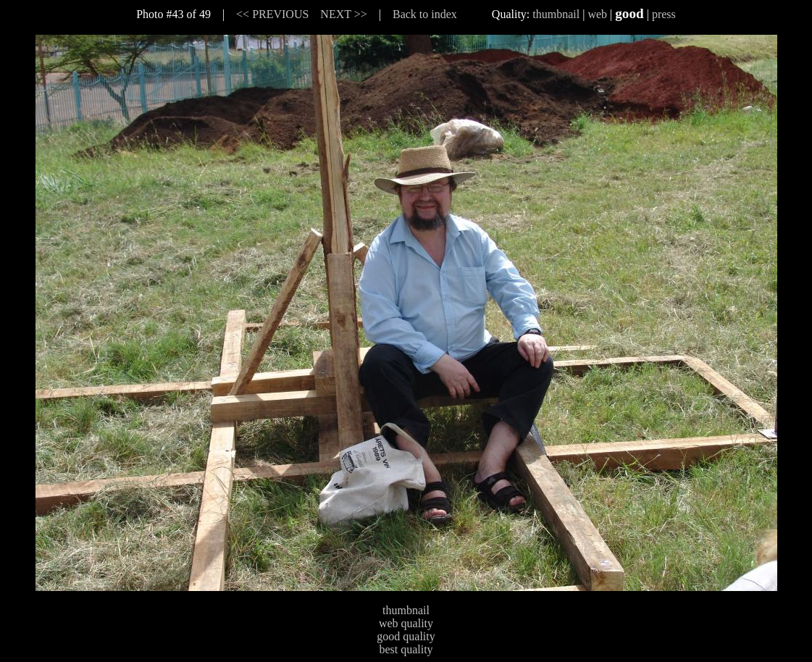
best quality (406, 649)
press (664, 14)
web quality (406, 623)
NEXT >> (343, 14)
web (597, 14)
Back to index (425, 14)
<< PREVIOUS (272, 14)
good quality (406, 636)
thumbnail (556, 14)
